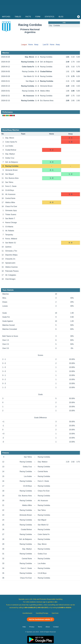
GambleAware (27, 613)
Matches (6, 17)
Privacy (32, 627)
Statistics (49, 17)
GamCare (55, 613)
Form (38, 17)
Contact (56, 627)
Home (31, 45)
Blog (61, 17)
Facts (28, 17)
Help (24, 627)
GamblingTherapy (42, 613)
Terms (40, 627)
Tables (18, 17)
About (48, 627)
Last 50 (46, 45)
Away (36, 45)
